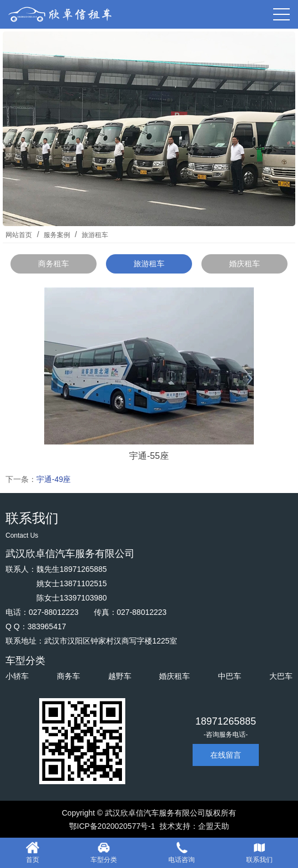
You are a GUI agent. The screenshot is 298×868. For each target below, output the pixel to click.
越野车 (120, 676)
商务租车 (54, 264)
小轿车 (17, 676)
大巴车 (281, 676)
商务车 (68, 676)
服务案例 (57, 235)
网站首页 (19, 235)
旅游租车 (94, 235)
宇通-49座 (54, 479)
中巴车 (230, 676)
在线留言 (226, 755)
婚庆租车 (244, 264)
